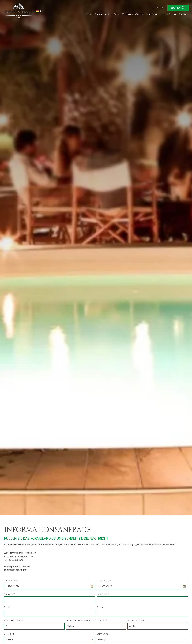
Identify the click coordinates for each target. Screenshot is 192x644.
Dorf (117, 14)
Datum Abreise (104, 581)
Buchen (177, 8)
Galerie (140, 14)
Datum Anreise (11, 581)
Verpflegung (103, 634)
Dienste (128, 14)
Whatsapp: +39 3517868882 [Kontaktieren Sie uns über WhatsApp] (18, 567)
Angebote (152, 14)
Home (89, 14)
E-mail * (8, 607)
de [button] (40, 11)
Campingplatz (103, 14)
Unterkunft (9, 634)
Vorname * (9, 594)
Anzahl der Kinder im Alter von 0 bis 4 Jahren (87, 621)
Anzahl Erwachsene (13, 621)
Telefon (100, 607)
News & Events (169, 14)
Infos (183, 14)
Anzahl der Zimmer (137, 621)
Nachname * (103, 594)
